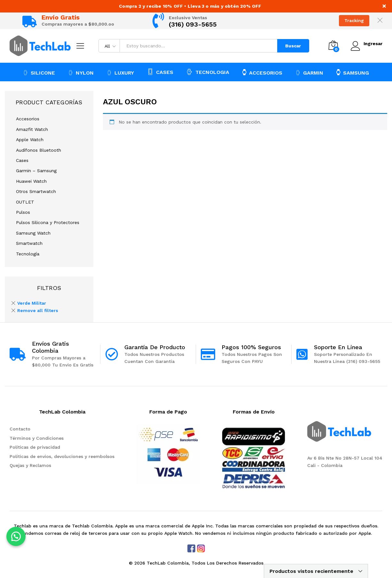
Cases (22, 160)
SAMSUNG (353, 72)
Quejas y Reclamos (30, 465)
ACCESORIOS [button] (262, 72)
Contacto (20, 429)
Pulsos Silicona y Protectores (48, 222)
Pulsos (23, 212)
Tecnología (28, 254)
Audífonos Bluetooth (39, 150)
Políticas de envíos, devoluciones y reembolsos (62, 456)
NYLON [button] (81, 73)
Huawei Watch (31, 181)
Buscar (293, 46)
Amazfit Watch (32, 129)
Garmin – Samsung (36, 171)
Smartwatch (29, 243)
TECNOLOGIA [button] (208, 72)
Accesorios (28, 119)
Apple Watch (30, 140)
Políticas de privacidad (35, 447)
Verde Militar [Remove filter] (32, 303)
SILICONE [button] (39, 73)
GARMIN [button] (309, 73)
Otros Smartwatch (36, 191)
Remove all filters (38, 310)
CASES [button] (160, 72)
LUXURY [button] (120, 73)
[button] (16, 536)
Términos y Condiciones (37, 438)
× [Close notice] (384, 6)
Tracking (354, 20)
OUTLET (25, 202)
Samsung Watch (33, 233)
